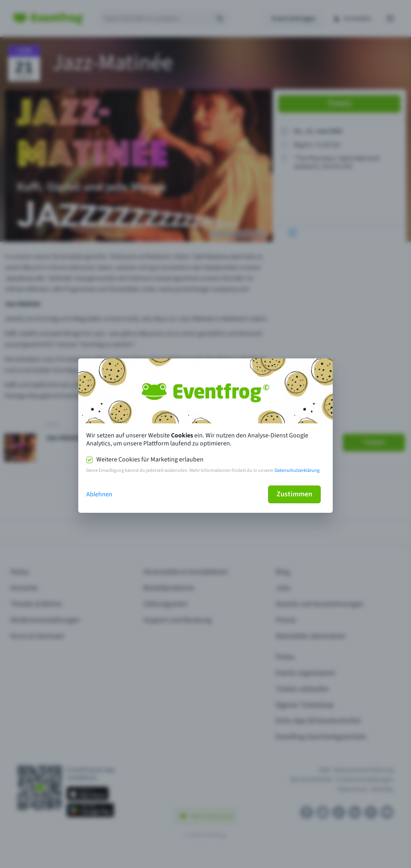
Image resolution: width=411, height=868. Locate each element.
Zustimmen (294, 494)
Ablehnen (99, 494)
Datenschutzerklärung (297, 470)
